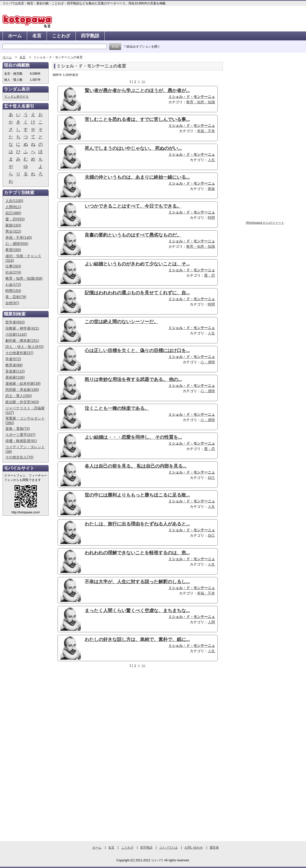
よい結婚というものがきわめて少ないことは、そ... (137, 264)
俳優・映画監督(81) (21, 441)
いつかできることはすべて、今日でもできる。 (133, 206)
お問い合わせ (194, 848)
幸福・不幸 (206, 131)
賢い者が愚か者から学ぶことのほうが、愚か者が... (137, 91)
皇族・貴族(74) (18, 429)
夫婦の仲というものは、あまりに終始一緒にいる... (137, 177)
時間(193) (13, 291)
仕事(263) (13, 266)
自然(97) (12, 303)
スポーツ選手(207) (20, 435)
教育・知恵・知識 (201, 102)
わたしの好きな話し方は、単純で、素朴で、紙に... (137, 639)
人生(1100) (14, 201)
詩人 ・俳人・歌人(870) (25, 347)
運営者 (214, 848)
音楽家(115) (15, 371)
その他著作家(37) (19, 353)
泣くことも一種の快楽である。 (117, 408)
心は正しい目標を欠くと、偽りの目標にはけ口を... (137, 351)
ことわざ (61, 36)
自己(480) (13, 213)
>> (143, 82)
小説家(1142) (16, 334)
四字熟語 (90, 36)
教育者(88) (14, 365)
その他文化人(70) (19, 457)
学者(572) (13, 359)
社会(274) (13, 272)
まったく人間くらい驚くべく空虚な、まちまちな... (137, 611)
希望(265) (13, 250)
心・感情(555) (17, 244)
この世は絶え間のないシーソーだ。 (122, 322)
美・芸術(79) (16, 297)
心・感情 (208, 362)
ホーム (15, 36)
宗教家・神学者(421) (22, 328)
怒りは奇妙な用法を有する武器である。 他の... (133, 379)
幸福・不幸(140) (19, 238)
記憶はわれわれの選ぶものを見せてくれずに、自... (137, 293)
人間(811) (13, 207)
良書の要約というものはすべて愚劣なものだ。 (133, 235)
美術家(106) (15, 377)
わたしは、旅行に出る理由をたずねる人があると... (137, 524)
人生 (211, 160)
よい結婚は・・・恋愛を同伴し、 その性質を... (133, 437)
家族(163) (13, 225)
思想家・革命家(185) (22, 390)
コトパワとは (168, 848)
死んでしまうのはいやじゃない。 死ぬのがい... (133, 148)
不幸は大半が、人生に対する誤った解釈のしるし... (137, 582)
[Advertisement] (95, 711)
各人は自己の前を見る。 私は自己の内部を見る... (136, 466)
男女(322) (13, 231)
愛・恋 (210, 275)
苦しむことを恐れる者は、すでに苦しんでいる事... (137, 119)
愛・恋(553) (15, 219)
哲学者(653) (15, 322)
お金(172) (13, 285)
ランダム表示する (16, 97)
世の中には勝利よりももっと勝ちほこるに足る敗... (137, 495)
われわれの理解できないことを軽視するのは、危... (137, 553)
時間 (211, 218)
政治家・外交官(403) (22, 402)
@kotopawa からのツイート (265, 223)
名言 (37, 36)
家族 (211, 189)
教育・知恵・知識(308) (24, 278)
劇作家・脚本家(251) (22, 341)
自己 (211, 478)
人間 (211, 622)
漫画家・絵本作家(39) (23, 384)
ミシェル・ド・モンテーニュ (192, 97)
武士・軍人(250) (19, 396)
